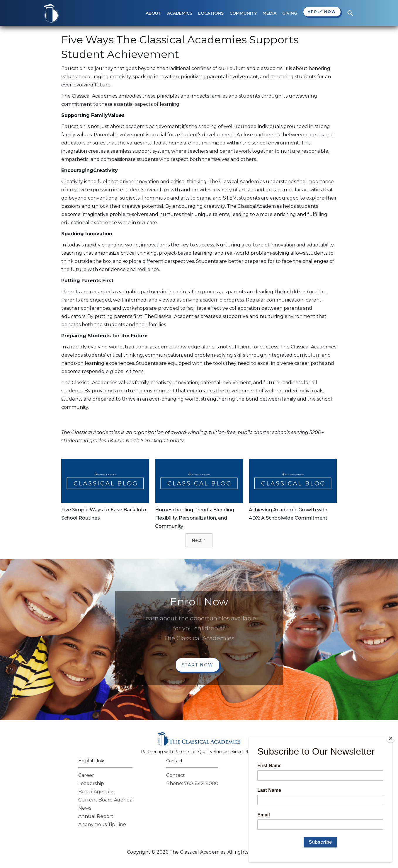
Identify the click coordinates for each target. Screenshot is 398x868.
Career (86, 775)
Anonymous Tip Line (102, 824)
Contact (176, 775)
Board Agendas (96, 792)
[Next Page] (199, 540)
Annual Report (96, 816)
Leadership (91, 783)
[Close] (391, 738)
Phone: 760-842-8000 (192, 783)
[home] (51, 13)
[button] (153, 13)
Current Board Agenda (105, 800)
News (85, 808)
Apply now (322, 12)
